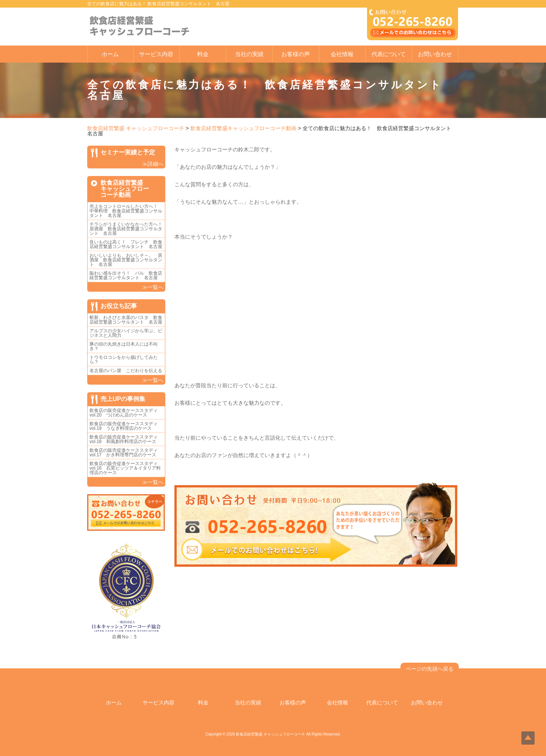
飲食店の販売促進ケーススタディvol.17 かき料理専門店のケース (124, 453)
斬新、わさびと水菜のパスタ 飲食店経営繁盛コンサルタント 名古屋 (126, 320)
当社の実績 (249, 54)
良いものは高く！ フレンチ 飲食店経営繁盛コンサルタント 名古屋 (126, 244)
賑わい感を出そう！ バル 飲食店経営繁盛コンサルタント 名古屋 (126, 275)
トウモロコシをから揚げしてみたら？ (124, 360)
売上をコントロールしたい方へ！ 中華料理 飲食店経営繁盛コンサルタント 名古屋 (126, 211)
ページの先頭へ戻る (430, 669)
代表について (389, 54)
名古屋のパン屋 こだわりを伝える (128, 371)
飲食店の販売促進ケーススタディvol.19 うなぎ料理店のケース (124, 426)
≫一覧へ (153, 287)
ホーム (110, 54)
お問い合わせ (435, 54)
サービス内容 (156, 54)
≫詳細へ (153, 164)
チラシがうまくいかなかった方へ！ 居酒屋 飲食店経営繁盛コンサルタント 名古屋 (128, 229)
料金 (203, 54)
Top (528, 738)
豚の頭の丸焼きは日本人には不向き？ (124, 346)
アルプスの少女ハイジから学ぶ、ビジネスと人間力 (126, 333)
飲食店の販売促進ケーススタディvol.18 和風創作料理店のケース (124, 439)
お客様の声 (296, 54)
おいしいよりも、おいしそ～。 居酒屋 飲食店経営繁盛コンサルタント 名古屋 (126, 260)
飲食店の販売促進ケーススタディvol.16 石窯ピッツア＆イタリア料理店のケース (125, 468)
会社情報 (342, 54)
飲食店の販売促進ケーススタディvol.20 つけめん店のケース (124, 413)
